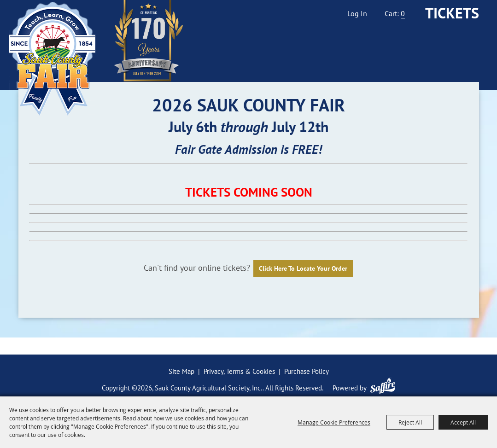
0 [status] (403, 13)
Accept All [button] (463, 422)
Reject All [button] (410, 422)
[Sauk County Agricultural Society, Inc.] (52, 59)
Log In (357, 13)
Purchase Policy (307, 371)
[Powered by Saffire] (383, 386)
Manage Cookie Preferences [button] (334, 422)
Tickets (452, 13)
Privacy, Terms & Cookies (239, 371)
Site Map (181, 371)
